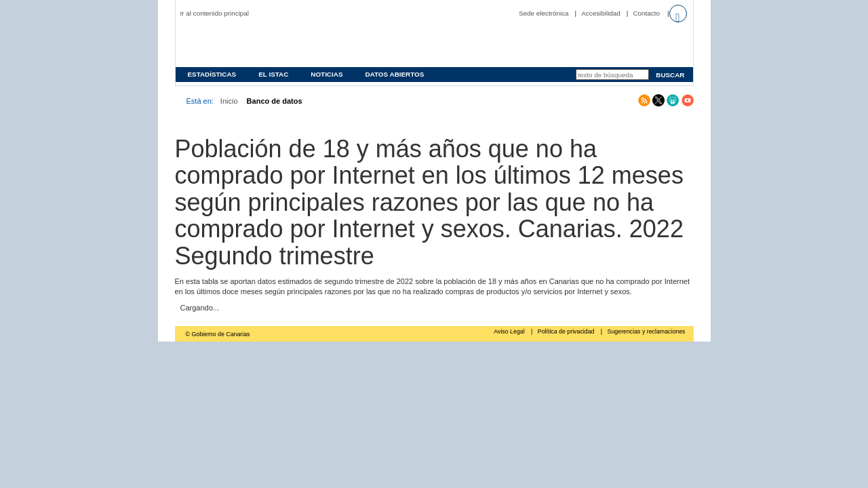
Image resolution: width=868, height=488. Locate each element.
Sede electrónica (544, 13)
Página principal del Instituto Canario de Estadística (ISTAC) (267, 43)
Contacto (646, 13)
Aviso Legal (510, 331)
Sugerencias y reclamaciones (647, 331)
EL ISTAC (273, 74)
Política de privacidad (567, 331)
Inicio (229, 101)
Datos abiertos (394, 74)
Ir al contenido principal (215, 13)
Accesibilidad (601, 13)
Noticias (327, 74)
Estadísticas (212, 74)
